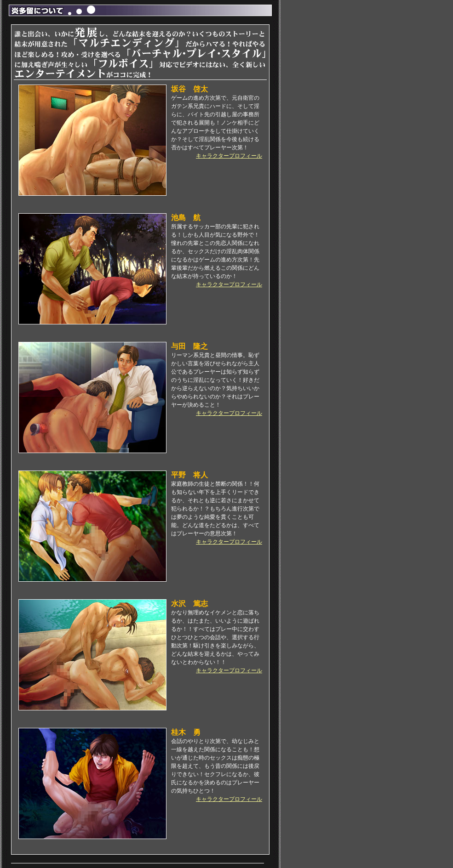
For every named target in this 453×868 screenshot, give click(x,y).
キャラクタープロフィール (229, 156)
